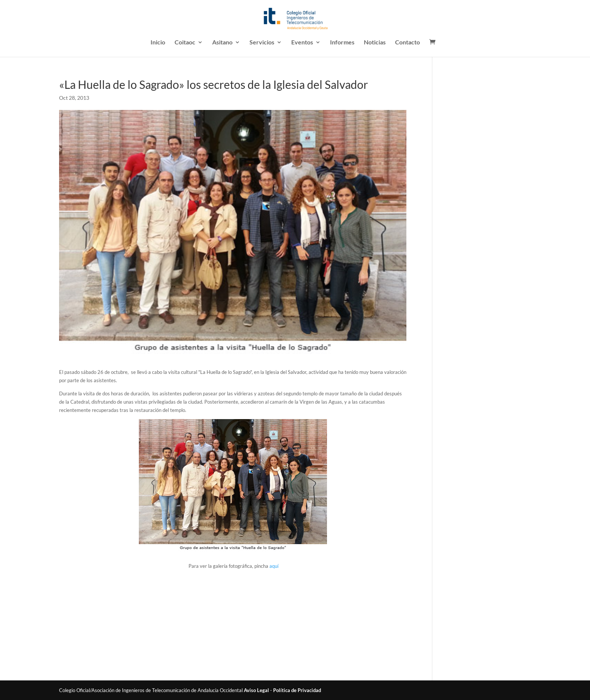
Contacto (408, 43)
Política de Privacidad (297, 690)
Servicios (262, 43)
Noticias (375, 43)
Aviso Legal (256, 690)
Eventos (302, 43)
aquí (274, 566)
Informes (342, 43)
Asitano (222, 43)
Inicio (158, 43)
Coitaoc (185, 43)
